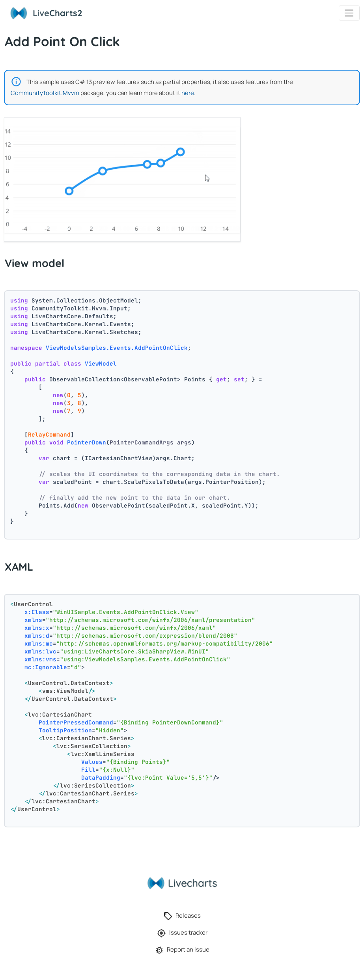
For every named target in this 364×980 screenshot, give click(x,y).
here (188, 93)
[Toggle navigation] (349, 13)
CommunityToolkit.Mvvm (45, 93)
